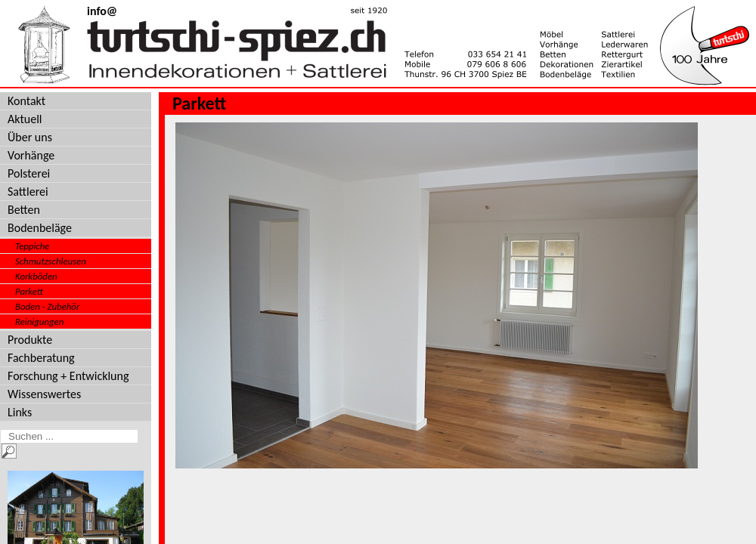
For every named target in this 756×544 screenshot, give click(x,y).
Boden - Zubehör (47, 306)
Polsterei (29, 173)
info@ (102, 11)
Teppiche (32, 246)
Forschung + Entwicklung (68, 376)
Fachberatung (41, 358)
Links (20, 412)
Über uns (30, 137)
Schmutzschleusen (51, 261)
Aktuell (25, 119)
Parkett (29, 291)
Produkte (30, 340)
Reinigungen (39, 321)
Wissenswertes (44, 394)
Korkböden (36, 276)
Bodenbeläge (40, 228)
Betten (24, 210)
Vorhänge (31, 155)
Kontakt (26, 101)
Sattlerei (28, 192)
